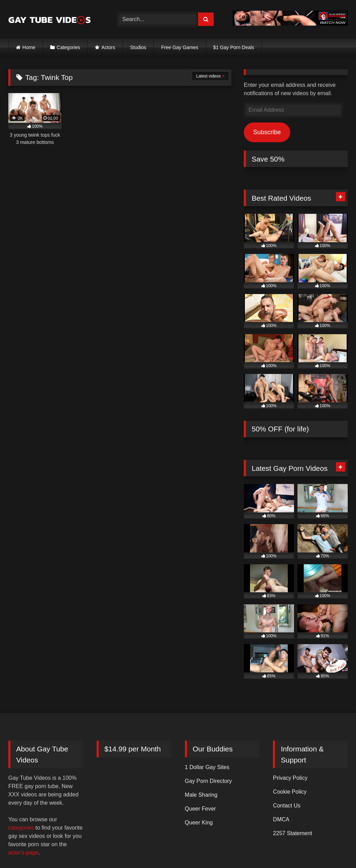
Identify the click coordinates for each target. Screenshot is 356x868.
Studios (138, 47)
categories (21, 828)
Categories (69, 47)
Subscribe (267, 132)
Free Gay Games (180, 47)
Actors (108, 47)
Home (29, 47)
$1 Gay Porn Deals (234, 47)
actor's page (23, 853)
